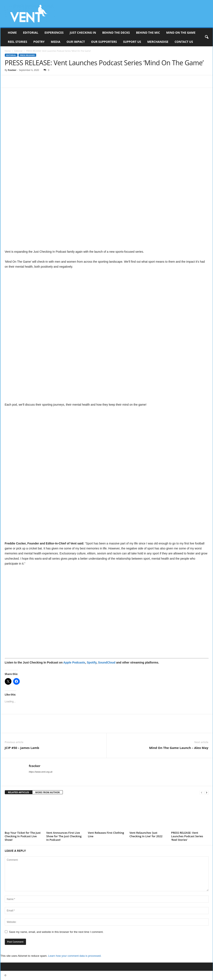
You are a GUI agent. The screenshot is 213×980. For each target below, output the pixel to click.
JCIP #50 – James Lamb (22, 748)
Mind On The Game (181, 33)
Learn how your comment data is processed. (75, 956)
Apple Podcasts (74, 662)
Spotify (92, 662)
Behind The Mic (148, 33)
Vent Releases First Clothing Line (106, 834)
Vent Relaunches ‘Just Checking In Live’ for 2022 (146, 834)
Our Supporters (104, 42)
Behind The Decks (116, 33)
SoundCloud (107, 662)
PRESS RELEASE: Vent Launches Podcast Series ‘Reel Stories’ (187, 836)
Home (12, 33)
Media (56, 42)
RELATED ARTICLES (19, 792)
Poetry (39, 42)
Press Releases (27, 55)
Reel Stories (18, 42)
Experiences (54, 33)
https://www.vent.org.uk (41, 772)
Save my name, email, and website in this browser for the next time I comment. (56, 932)
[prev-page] (202, 792)
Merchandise (158, 42)
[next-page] (207, 792)
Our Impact (76, 42)
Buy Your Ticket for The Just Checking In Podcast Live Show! (23, 836)
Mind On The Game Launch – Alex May (179, 748)
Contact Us (184, 42)
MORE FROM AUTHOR (48, 792)
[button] (207, 37)
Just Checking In (83, 33)
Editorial (31, 33)
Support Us (132, 42)
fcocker (12, 70)
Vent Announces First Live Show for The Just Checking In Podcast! (64, 836)
